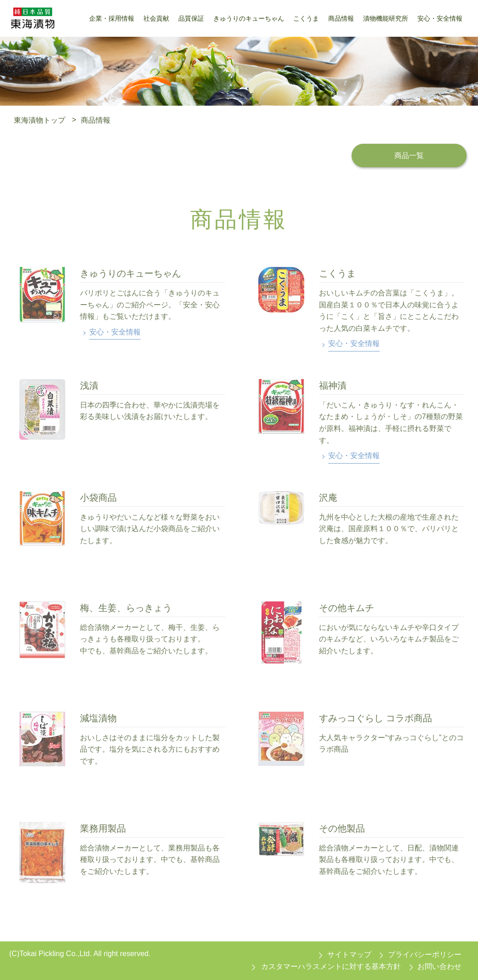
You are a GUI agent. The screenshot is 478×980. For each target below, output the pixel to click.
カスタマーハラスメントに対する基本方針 (331, 966)
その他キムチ (347, 608)
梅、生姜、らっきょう (126, 608)
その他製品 (342, 828)
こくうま (337, 273)
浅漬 (89, 385)
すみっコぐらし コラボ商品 (376, 718)
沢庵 (328, 498)
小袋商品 (98, 498)
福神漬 (333, 385)
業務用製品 (103, 828)
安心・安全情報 (115, 332)
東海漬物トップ (40, 120)
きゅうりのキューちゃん (131, 273)
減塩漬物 (98, 718)
